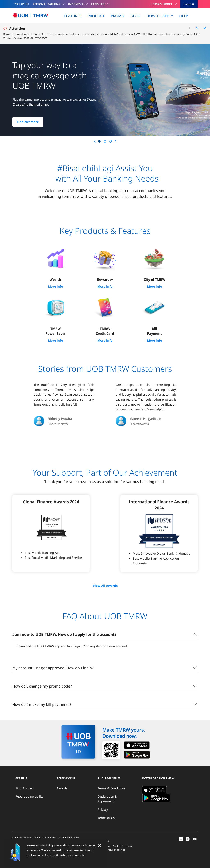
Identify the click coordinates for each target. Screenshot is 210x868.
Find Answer (24, 788)
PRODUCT (96, 16)
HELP (184, 16)
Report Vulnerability (29, 796)
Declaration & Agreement (107, 798)
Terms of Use (107, 817)
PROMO (118, 16)
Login (189, 4)
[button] (95, 141)
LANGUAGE (99, 4)
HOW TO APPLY (160, 16)
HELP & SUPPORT (161, 4)
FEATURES (73, 16)
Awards (62, 788)
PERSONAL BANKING (47, 4)
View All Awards (105, 585)
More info (55, 286)
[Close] (99, 846)
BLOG (135, 16)
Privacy (103, 809)
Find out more (28, 122)
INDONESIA (76, 4)
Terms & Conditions (112, 788)
